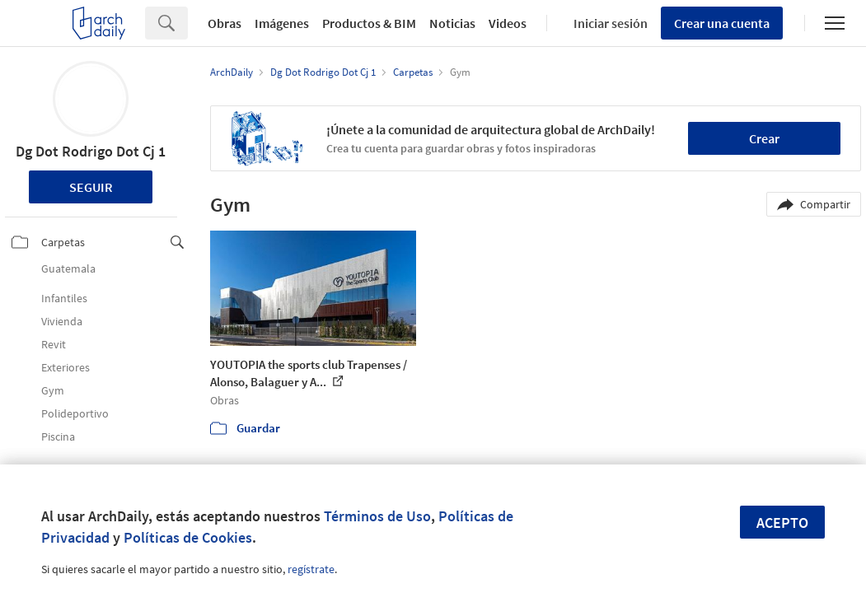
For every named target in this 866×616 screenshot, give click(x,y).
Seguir (91, 187)
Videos (508, 23)
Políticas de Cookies (188, 537)
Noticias (452, 23)
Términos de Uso (377, 516)
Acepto (782, 523)
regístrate (311, 569)
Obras (225, 23)
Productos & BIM (369, 23)
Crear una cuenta (722, 23)
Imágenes (282, 23)
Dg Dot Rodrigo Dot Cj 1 (91, 151)
